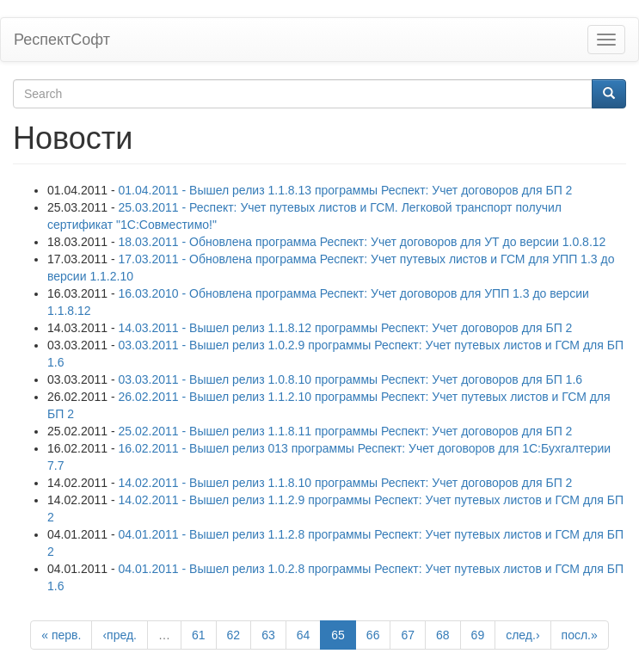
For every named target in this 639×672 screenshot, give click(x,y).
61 (199, 635)
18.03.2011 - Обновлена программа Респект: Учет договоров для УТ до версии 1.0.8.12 (363, 242)
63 (268, 635)
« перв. (61, 635)
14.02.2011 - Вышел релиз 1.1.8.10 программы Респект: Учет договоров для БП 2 (346, 483)
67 (408, 635)
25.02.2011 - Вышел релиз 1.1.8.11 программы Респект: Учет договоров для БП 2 (346, 431)
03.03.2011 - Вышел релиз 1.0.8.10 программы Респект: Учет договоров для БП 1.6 (351, 379)
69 (478, 635)
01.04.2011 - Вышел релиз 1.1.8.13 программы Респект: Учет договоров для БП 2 (346, 190)
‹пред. (120, 635)
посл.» (580, 635)
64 (304, 635)
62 (234, 635)
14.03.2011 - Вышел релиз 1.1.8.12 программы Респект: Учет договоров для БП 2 (346, 328)
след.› (522, 635)
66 (373, 635)
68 (443, 635)
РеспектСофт (62, 40)
